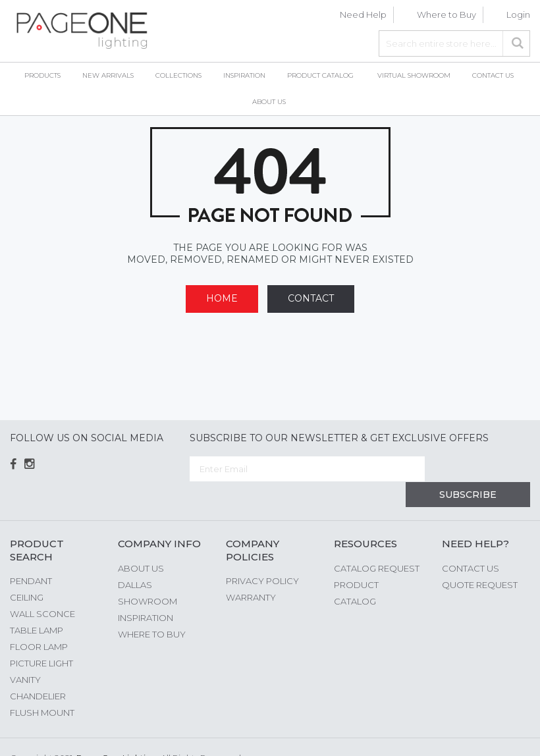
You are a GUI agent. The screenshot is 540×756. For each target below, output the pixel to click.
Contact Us (471, 543)
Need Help (363, 14)
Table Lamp (37, 605)
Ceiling (27, 572)
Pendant (31, 555)
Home (222, 298)
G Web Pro (507, 734)
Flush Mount (42, 687)
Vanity (25, 654)
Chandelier (38, 670)
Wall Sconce (42, 588)
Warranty (251, 572)
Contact (311, 298)
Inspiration (146, 592)
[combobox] (454, 43)
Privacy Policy (262, 555)
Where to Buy (446, 14)
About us (141, 543)
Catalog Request (377, 543)
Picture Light (41, 637)
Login (518, 14)
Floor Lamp (39, 621)
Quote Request (480, 559)
